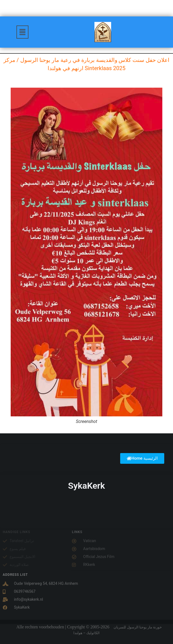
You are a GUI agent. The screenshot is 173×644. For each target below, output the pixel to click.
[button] (22, 32)
